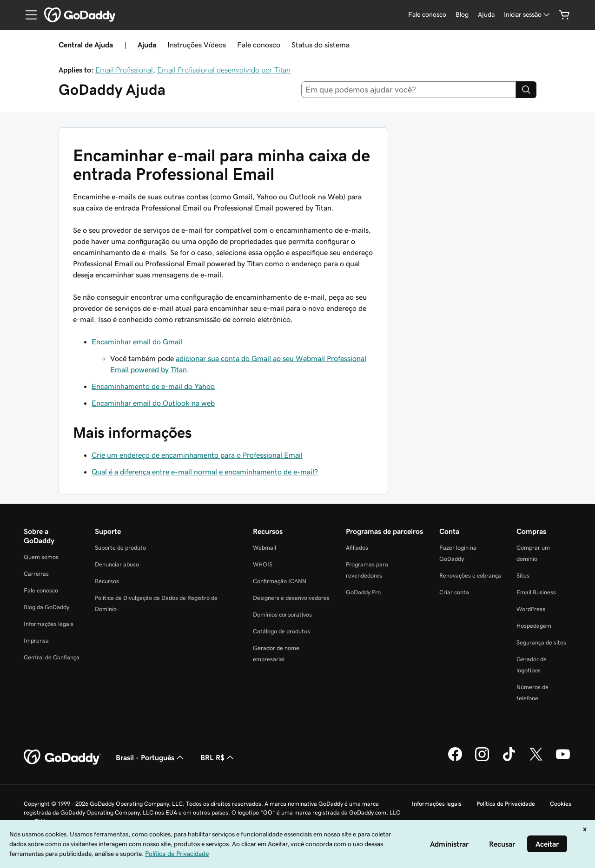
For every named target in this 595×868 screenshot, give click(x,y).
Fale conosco (259, 45)
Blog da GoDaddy (46, 607)
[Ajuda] (486, 15)
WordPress (531, 609)
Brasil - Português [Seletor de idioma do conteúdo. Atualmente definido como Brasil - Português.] (151, 757)
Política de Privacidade (506, 804)
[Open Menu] (27, 15)
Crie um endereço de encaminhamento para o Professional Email (197, 455)
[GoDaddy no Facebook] (455, 760)
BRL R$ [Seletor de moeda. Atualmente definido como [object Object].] (218, 757)
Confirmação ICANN (280, 581)
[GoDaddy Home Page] (62, 757)
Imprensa (36, 641)
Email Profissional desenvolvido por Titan (224, 70)
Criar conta (454, 592)
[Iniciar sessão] (528, 15)
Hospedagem (534, 626)
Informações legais (49, 624)
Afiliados (357, 548)
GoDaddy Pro (363, 592)
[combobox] (409, 90)
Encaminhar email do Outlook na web (153, 403)
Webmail (264, 548)
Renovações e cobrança (470, 575)
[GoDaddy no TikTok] (509, 760)
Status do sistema (321, 45)
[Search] (526, 90)
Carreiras (36, 574)
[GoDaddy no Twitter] (536, 760)
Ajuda (147, 45)
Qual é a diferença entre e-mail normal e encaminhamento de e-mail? (205, 472)
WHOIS (263, 564)
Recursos (107, 581)
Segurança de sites (541, 642)
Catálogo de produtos (281, 631)
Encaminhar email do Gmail (137, 342)
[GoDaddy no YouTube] (563, 760)
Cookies (561, 804)
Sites (523, 575)
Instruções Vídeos (197, 45)
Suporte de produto (120, 548)
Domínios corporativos (282, 615)
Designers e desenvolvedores (291, 598)
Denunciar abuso (117, 564)
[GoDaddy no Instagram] (482, 760)
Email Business (536, 592)
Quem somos (41, 557)
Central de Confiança (52, 657)
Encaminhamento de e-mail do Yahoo (153, 386)
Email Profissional (124, 70)
